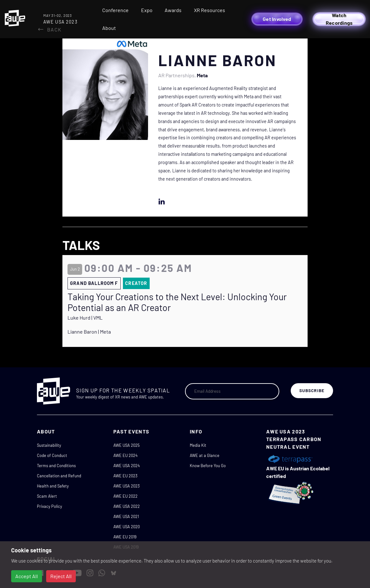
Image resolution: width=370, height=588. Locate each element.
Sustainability (49, 445)
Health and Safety (53, 486)
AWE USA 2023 (127, 486)
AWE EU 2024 (125, 455)
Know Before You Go (208, 466)
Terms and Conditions (56, 466)
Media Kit (198, 445)
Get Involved (277, 19)
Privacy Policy (50, 506)
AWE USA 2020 (127, 527)
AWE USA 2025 (127, 445)
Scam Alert (47, 496)
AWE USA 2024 (127, 466)
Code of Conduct (52, 455)
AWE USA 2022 (127, 506)
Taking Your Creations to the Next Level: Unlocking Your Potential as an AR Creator (177, 302)
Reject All (61, 576)
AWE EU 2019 (125, 537)
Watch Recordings (339, 19)
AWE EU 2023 (125, 476)
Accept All (27, 576)
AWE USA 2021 (126, 516)
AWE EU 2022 (125, 496)
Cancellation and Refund (59, 476)
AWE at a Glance (205, 455)
